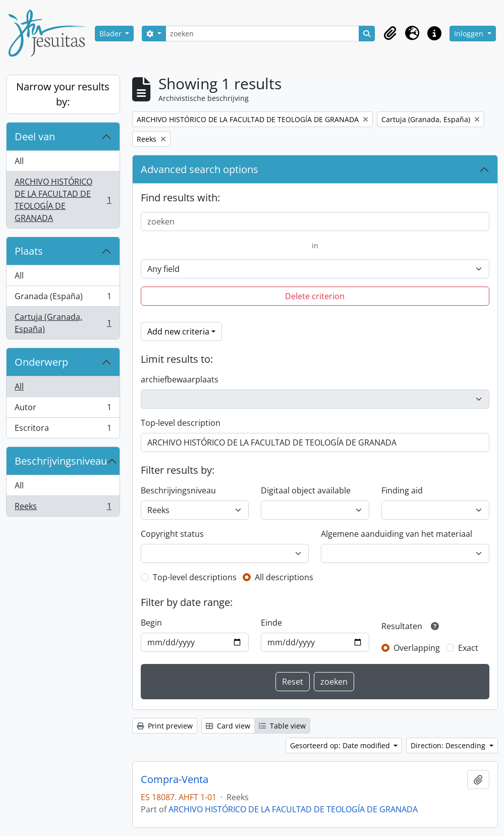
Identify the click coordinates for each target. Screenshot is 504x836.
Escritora (63, 430)
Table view (282, 726)
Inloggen (470, 34)
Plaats (29, 251)
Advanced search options (200, 169)
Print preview (165, 726)
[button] (390, 33)
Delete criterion (315, 296)
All (19, 161)
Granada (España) (63, 298)
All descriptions (284, 577)
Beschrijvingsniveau (61, 461)
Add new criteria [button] (178, 331)
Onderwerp (41, 362)
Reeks (63, 508)
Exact (468, 648)
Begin (151, 623)
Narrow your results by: (63, 94)
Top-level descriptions (195, 577)
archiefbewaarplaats (180, 379)
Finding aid (402, 490)
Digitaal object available (306, 490)
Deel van (35, 136)
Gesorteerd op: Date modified (341, 745)
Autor (63, 409)
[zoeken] (263, 34)
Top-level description (181, 423)
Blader (111, 34)
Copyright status (172, 534)
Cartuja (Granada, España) (63, 323)
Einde (271, 623)
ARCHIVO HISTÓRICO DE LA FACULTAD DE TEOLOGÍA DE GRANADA (63, 200)
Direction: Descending (449, 745)
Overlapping (417, 648)
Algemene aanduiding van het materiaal (397, 534)
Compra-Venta (175, 779)
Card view (228, 726)
